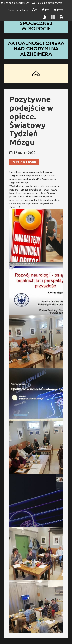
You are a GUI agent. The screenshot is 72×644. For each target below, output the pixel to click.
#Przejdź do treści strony (15, 3)
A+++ (58, 9)
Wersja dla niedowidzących (47, 3)
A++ (45, 9)
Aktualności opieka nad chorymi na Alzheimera (36, 49)
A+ (35, 9)
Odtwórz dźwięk (24, 162)
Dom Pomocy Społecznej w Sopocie (36, 23)
